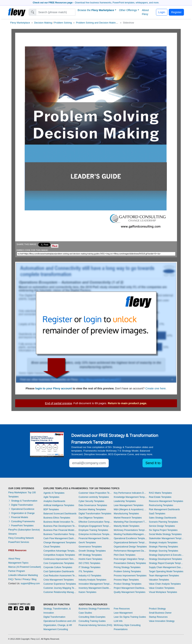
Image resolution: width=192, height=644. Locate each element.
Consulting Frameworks (21, 521)
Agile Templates (51, 497)
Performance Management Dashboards (130, 551)
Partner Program (17, 571)
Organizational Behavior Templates (130, 543)
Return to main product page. (127, 403)
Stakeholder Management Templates (166, 538)
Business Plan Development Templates (60, 526)
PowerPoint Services (19, 542)
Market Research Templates (128, 518)
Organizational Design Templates (130, 547)
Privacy (26, 579)
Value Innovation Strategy (162, 621)
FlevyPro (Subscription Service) (24, 530)
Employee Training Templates (93, 530)
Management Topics (18, 563)
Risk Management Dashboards (164, 509)
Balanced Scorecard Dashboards (60, 514)
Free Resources (122, 609)
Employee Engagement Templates (95, 526)
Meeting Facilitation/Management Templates (130, 534)
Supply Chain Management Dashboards (166, 567)
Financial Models (18, 517)
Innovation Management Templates (95, 584)
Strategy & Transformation (23, 501)
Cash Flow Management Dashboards (60, 538)
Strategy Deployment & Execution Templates (166, 555)
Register (176, 12)
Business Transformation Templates (60, 534)
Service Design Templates (162, 526)
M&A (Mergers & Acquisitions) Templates (130, 509)
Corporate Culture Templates (58, 567)
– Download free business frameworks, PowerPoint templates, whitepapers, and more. (96, 3)
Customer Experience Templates (60, 584)
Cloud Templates (52, 547)
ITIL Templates (86, 571)
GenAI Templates (87, 543)
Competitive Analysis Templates (59, 555)
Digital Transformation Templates (95, 514)
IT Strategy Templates (89, 567)
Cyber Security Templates (91, 501)
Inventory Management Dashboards (95, 588)
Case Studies (85, 613)
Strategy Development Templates (165, 559)
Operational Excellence (21, 509)
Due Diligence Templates (91, 518)
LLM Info (118, 621)
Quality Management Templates (130, 592)
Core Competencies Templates (59, 563)
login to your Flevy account (54, 388)
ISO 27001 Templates (89, 563)
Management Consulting (56, 629)
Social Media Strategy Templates (165, 534)
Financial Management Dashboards (95, 538)
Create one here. (156, 388)
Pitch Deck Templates (125, 555)
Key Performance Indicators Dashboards (130, 493)
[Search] (56, 12)
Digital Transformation (21, 505)
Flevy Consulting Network (21, 538)
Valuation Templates (159, 580)
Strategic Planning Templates (163, 547)
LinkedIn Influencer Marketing (23, 575)
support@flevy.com (30, 583)
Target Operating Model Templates (166, 571)
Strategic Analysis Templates (163, 543)
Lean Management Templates (129, 505)
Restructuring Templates (161, 505)
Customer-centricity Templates (94, 497)
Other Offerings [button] (128, 10)
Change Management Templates (60, 543)
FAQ (10, 579)
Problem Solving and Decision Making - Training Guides (106, 23)
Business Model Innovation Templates (60, 522)
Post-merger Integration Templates (130, 559)
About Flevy (145, 12)
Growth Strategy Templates (92, 551)
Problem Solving (63, 23)
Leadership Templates (125, 501)
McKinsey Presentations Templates (130, 530)
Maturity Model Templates (127, 526)
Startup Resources (158, 617)
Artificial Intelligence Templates (59, 505)
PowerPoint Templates (21, 526)
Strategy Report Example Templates (166, 563)
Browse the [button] (96, 10)
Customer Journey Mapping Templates (60, 588)
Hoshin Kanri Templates (90, 559)
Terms (18, 579)
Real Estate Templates (160, 497)
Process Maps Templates (126, 580)
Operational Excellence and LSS (60, 621)
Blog (34, 579)
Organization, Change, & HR (58, 625)
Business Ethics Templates (57, 518)
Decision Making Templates (92, 509)
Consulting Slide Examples (92, 617)
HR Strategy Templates (90, 555)
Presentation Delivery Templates (130, 563)
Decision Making (43, 23)
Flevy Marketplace (20, 23)
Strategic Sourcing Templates (163, 551)
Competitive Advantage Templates (60, 551)
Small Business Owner (160, 613)
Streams (12, 534)
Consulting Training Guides (92, 621)
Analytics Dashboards (54, 501)
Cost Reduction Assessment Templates (60, 576)
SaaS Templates (157, 514)
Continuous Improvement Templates (60, 559)
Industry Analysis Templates (92, 580)
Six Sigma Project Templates (163, 530)
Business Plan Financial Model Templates (60, 530)
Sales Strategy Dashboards (163, 518)
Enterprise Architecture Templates (95, 534)
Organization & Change (21, 513)
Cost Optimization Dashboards (59, 571)
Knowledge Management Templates (130, 497)
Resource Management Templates (166, 501)
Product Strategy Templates (128, 584)
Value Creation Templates (162, 588)
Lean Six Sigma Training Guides (130, 617)
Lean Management (123, 613)
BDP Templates (51, 509)
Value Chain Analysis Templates (165, 584)
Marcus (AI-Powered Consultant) (25, 567)
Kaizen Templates (87, 592)
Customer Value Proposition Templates (95, 493)
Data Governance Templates (93, 505)
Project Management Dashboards (130, 588)
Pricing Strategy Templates (127, 567)
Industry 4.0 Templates (90, 576)
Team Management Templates (164, 576)
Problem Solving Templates (127, 571)
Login (162, 12)
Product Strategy (157, 609)
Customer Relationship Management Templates (60, 592)
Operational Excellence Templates (130, 538)
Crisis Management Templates (59, 580)
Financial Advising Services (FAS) (95, 625)
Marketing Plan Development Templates (130, 522)
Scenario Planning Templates (163, 522)
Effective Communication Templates (95, 522)
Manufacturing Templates (126, 514)
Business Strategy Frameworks (94, 609)
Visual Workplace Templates (163, 592)
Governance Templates (90, 547)
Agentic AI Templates (54, 493)
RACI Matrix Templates (160, 493)
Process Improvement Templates (130, 576)
